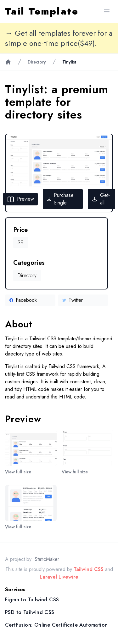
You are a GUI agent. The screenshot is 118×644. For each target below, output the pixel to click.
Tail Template (42, 11)
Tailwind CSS (89, 569)
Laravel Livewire (59, 577)
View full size (18, 472)
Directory (37, 62)
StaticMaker (47, 559)
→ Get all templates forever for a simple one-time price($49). (59, 38)
